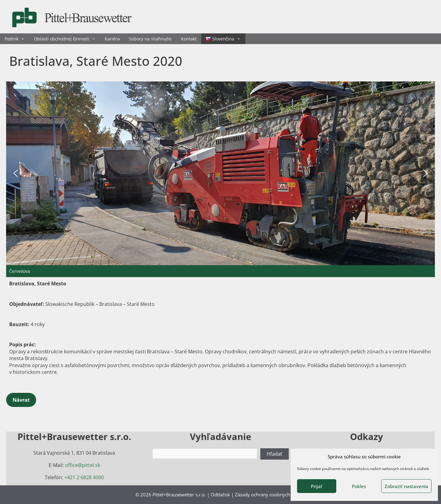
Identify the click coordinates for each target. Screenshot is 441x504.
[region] (221, 179)
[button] (16, 173)
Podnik (17, 39)
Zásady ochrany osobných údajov (270, 495)
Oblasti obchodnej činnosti (67, 39)
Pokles (359, 486)
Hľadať (275, 454)
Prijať (317, 486)
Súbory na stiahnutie (150, 39)
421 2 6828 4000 (85, 477)
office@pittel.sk (83, 465)
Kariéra (112, 39)
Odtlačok (220, 495)
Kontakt (189, 39)
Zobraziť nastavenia (406, 486)
